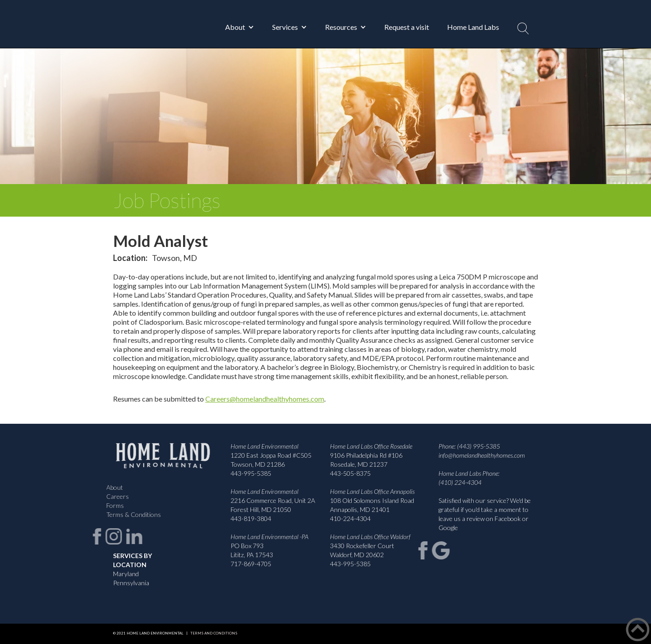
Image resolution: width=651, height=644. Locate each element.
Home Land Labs (473, 27)
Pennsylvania (131, 583)
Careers (115, 496)
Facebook (508, 519)
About (235, 27)
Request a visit (407, 27)
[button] (240, 27)
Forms (113, 505)
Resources (341, 27)
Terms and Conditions (212, 633)
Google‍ (448, 528)
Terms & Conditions (131, 514)
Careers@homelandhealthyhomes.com (265, 399)
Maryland (126, 574)
